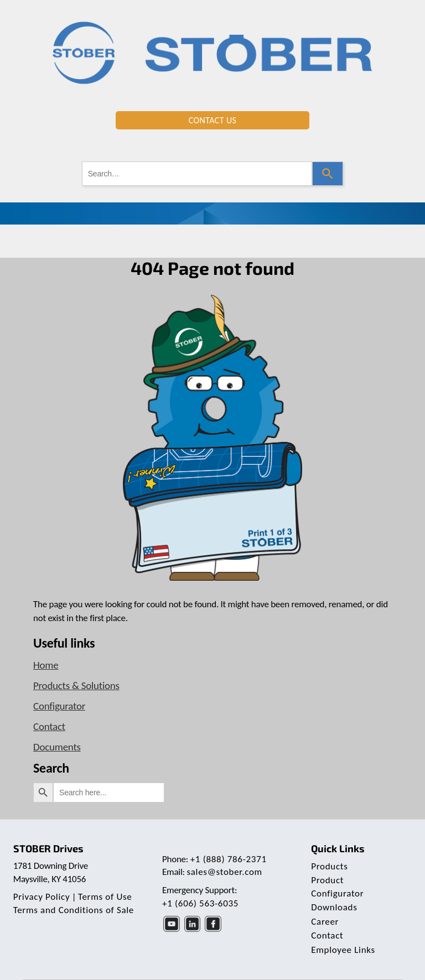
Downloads (334, 907)
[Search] (328, 174)
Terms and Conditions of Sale (74, 910)
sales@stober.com (224, 872)
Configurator (59, 706)
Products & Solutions (76, 686)
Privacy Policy (42, 897)
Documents (57, 747)
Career (325, 922)
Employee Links (343, 950)
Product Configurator (337, 887)
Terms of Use (105, 897)
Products (329, 866)
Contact (49, 726)
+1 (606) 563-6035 (200, 903)
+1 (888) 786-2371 (229, 859)
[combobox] (197, 174)
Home (46, 665)
